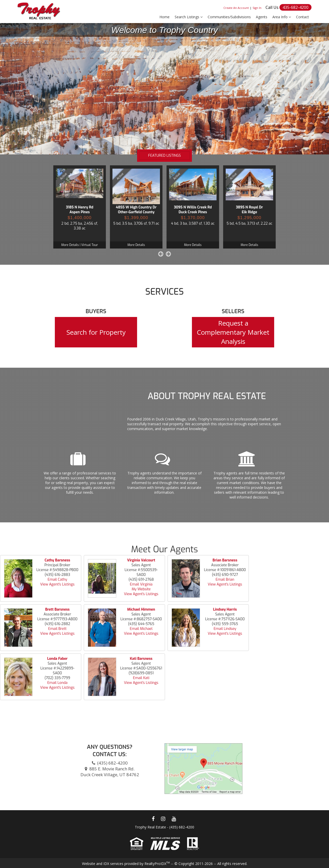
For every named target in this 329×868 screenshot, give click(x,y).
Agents (262, 17)
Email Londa (57, 683)
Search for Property (96, 332)
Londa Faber (57, 659)
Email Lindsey (225, 629)
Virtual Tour (90, 245)
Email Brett (57, 629)
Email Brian (225, 580)
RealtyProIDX (157, 864)
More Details (70, 245)
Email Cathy (57, 580)
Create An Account (236, 8)
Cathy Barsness (57, 560)
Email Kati (141, 678)
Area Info (282, 17)
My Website (141, 589)
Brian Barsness (225, 560)
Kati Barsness (141, 659)
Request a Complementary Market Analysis (233, 332)
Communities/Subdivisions (229, 17)
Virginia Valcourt (141, 560)
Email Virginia (141, 584)
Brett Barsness (57, 609)
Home (164, 17)
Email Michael (141, 629)
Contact (302, 17)
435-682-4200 (295, 7)
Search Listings (189, 17)
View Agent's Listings (57, 584)
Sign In (257, 8)
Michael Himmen (141, 609)
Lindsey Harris (225, 609)
